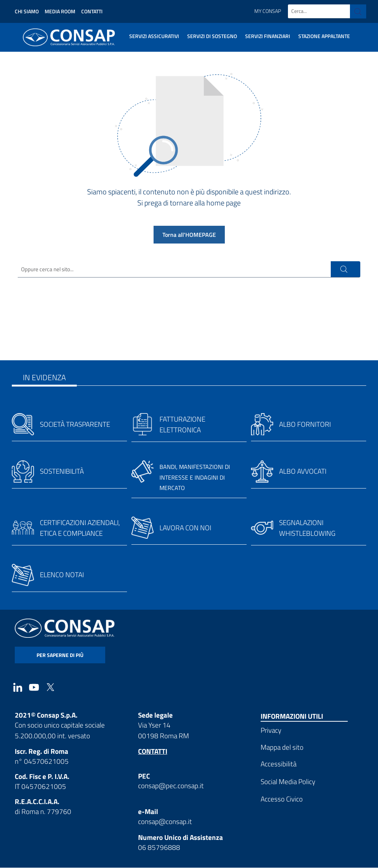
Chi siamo (27, 11)
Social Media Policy (288, 782)
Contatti (92, 11)
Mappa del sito (282, 747)
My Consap (268, 11)
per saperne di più (60, 655)
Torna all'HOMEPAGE (189, 235)
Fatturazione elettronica (182, 425)
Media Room (60, 11)
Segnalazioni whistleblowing (307, 528)
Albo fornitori (305, 425)
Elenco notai (62, 575)
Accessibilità (279, 764)
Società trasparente (75, 425)
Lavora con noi (185, 528)
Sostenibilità (62, 472)
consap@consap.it (165, 822)
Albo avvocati (303, 472)
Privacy (271, 731)
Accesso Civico (282, 799)
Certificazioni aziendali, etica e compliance (80, 528)
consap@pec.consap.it (171, 786)
